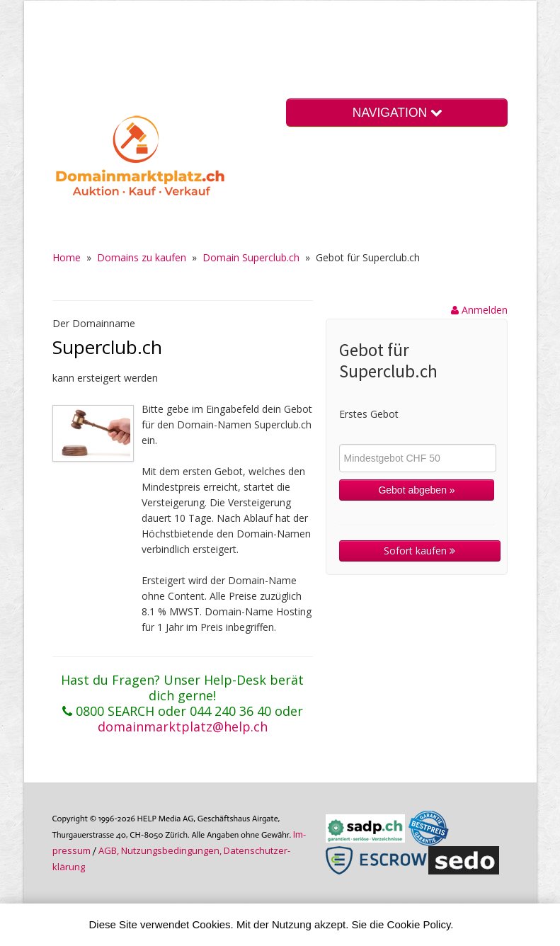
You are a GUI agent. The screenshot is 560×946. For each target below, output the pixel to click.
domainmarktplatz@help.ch (183, 726)
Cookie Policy (419, 924)
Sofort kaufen (419, 551)
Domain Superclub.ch (251, 257)
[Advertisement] (263, 52)
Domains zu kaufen (142, 257)
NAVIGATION (397, 113)
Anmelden (479, 310)
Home (67, 257)
